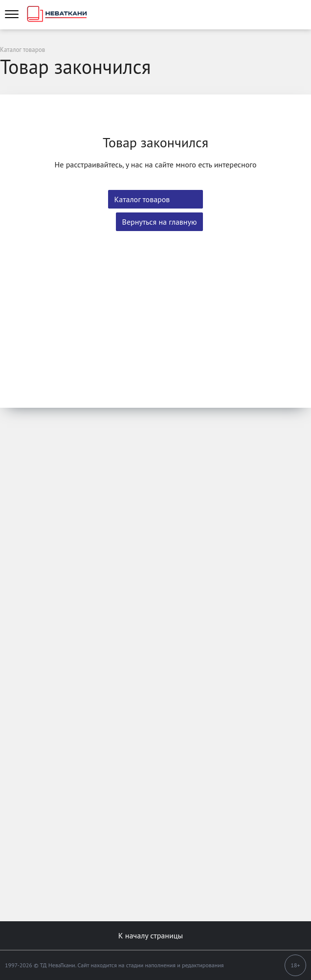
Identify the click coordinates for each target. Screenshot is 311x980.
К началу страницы (155, 935)
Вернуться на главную (160, 222)
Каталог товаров (142, 199)
